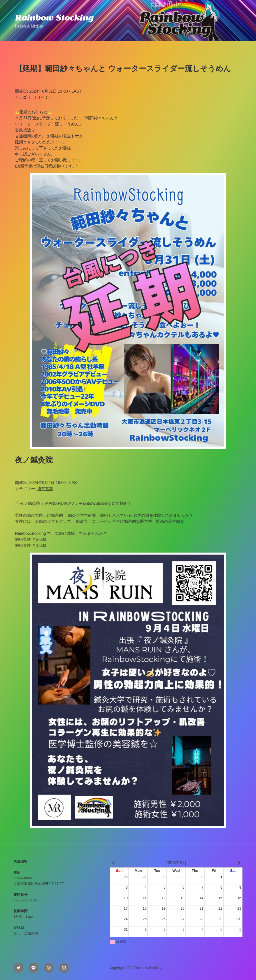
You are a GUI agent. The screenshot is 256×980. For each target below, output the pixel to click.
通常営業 (45, 489)
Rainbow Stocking (54, 18)
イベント (45, 97)
